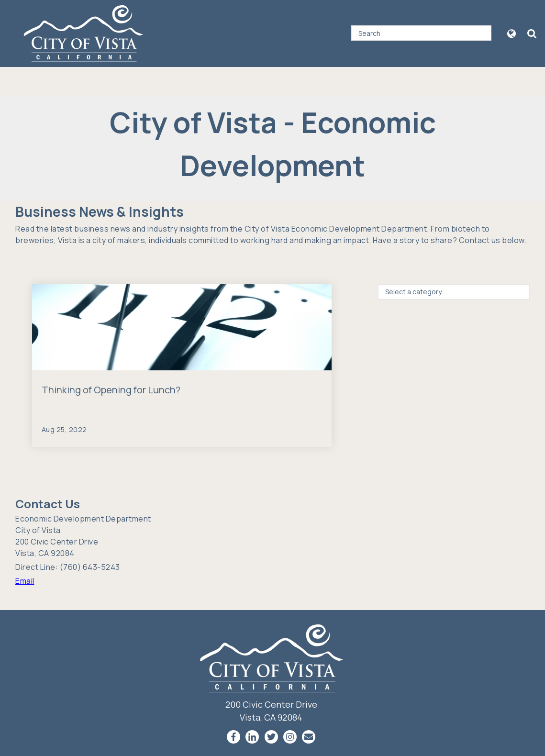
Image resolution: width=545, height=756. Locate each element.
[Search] (421, 33)
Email (25, 581)
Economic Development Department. (360, 229)
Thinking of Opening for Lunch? (111, 390)
